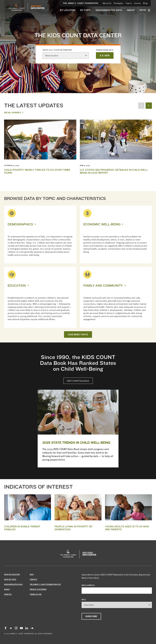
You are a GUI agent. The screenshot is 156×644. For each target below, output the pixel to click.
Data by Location (12, 574)
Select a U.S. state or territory (57, 50)
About (131, 10)
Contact (33, 579)
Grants (137, 3)
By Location (68, 10)
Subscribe (91, 616)
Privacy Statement (38, 589)
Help (32, 574)
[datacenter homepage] (38, 7)
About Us (107, 3)
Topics (129, 3)
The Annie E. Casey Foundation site (45, 584)
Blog (145, 3)
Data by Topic (10, 579)
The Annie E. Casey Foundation (80, 3)
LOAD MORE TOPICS (78, 334)
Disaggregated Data (109, 10)
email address (88, 585)
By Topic (86, 10)
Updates (8, 594)
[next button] (149, 106)
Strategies (119, 3)
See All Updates (12, 112)
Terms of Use (36, 594)
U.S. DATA (105, 55)
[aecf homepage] (16, 7)
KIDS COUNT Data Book (78, 381)
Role (84, 599)
